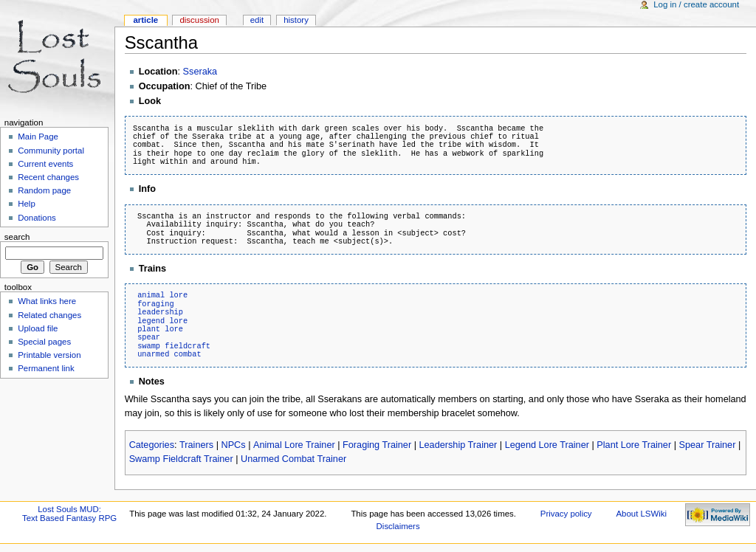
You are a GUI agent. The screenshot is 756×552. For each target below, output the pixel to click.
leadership (160, 312)
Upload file (38, 328)
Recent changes (48, 177)
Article (145, 20)
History (296, 20)
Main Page (38, 137)
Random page (44, 190)
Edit (257, 20)
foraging (155, 304)
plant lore (160, 329)
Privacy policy (566, 514)
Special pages (44, 342)
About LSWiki (641, 514)
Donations (37, 218)
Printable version (49, 355)
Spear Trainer (708, 445)
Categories (152, 445)
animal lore (162, 295)
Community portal (51, 151)
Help (27, 204)
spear (149, 337)
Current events (45, 164)
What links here (47, 301)
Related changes (49, 315)
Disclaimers (398, 526)
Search (17, 237)
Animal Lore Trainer (294, 445)
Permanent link (46, 368)
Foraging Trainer (377, 445)
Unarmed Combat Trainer (293, 459)
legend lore (162, 321)
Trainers (196, 445)
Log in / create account (696, 4)
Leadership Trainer (458, 445)
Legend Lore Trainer (547, 445)
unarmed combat (169, 354)
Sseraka (200, 72)
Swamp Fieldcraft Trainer (181, 459)
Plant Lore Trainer (634, 445)
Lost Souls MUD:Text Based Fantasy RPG (69, 514)
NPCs (233, 445)
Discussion (199, 20)
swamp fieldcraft (174, 346)
